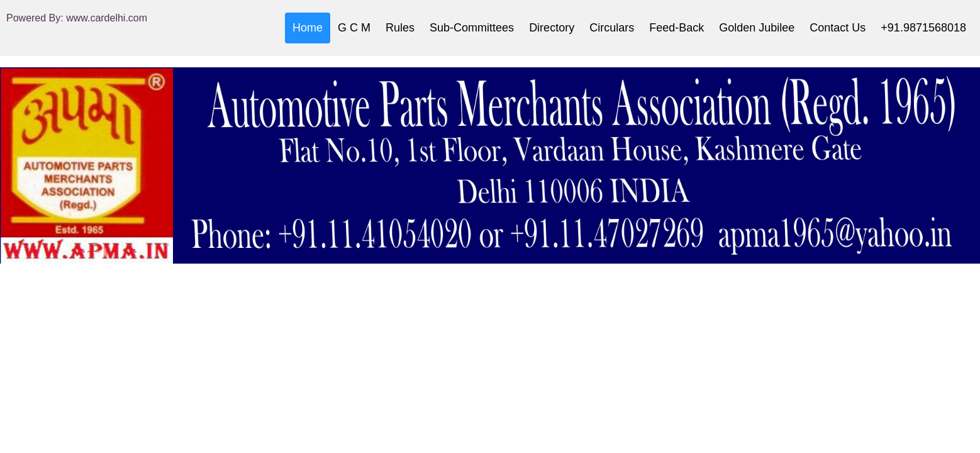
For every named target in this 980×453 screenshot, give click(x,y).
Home (308, 28)
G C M (354, 28)
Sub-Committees (472, 28)
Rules (400, 28)
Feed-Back (677, 28)
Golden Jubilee (757, 28)
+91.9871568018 (923, 28)
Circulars (612, 28)
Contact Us (838, 28)
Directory (552, 28)
